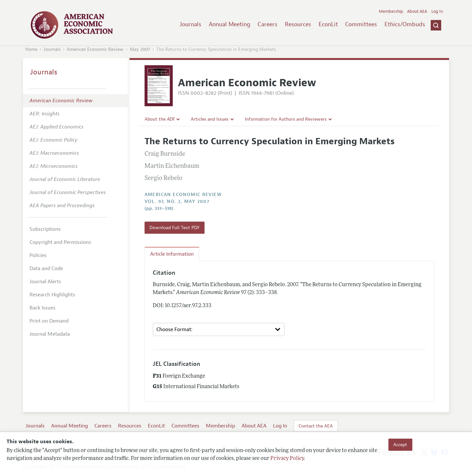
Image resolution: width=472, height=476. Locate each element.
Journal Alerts (45, 282)
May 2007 (140, 49)
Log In (437, 11)
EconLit (328, 24)
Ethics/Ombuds (405, 24)
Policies (38, 255)
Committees (361, 24)
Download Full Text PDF (175, 228)
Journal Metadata (50, 334)
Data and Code (46, 268)
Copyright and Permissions (60, 242)
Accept (400, 445)
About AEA (417, 11)
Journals (190, 24)
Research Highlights (52, 295)
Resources (298, 24)
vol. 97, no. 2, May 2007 (177, 201)
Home (31, 49)
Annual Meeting (230, 24)
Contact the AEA (316, 426)
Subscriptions (45, 229)
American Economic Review (95, 49)
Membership (391, 11)
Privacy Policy (287, 459)
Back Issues (42, 308)
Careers (267, 24)
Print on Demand (49, 321)
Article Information (172, 254)
